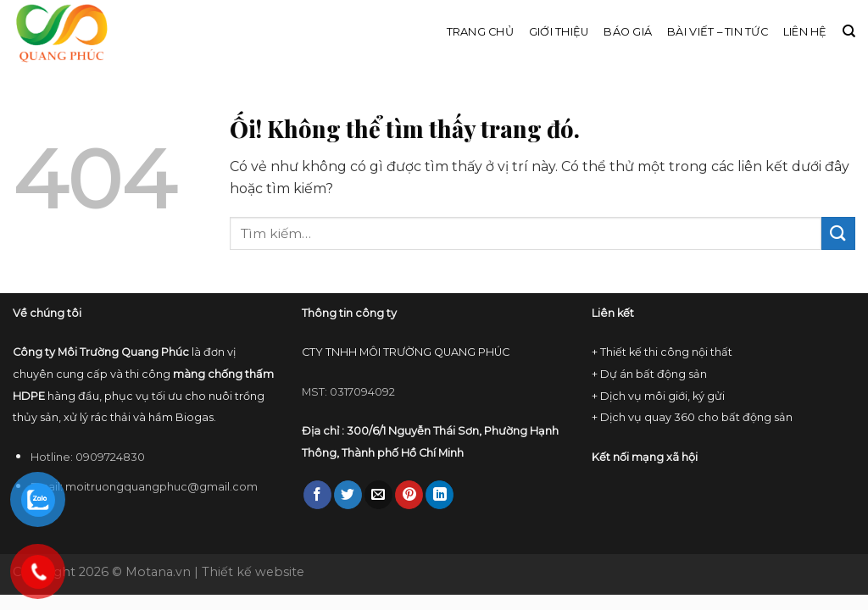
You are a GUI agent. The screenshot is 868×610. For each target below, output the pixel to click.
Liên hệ (805, 32)
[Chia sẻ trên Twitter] (348, 495)
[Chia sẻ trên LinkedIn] (440, 495)
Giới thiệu (559, 32)
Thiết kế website (253, 572)
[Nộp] (838, 233)
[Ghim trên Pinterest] (409, 495)
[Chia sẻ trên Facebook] (317, 495)
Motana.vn (158, 572)
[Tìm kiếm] (849, 31)
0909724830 (110, 457)
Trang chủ (480, 32)
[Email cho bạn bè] (378, 495)
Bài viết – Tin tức (718, 32)
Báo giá (628, 32)
